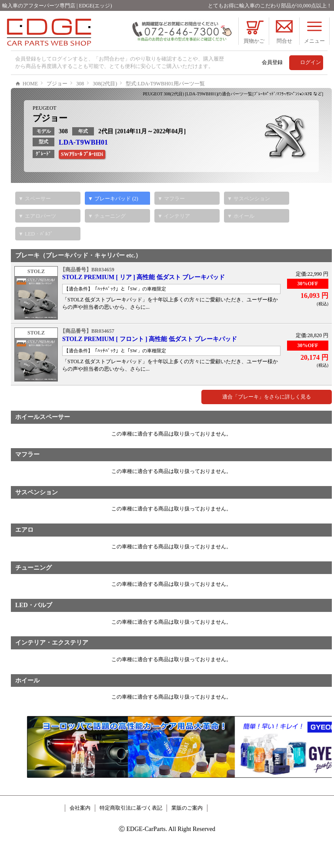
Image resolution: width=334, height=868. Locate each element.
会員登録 (272, 62)
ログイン (311, 62)
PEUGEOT (45, 134)
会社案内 (80, 834)
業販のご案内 (187, 834)
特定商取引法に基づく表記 (131, 834)
